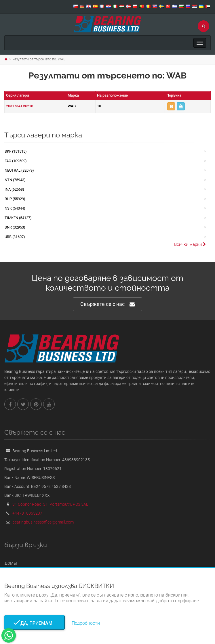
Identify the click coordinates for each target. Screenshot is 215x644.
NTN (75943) (15, 180)
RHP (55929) (15, 199)
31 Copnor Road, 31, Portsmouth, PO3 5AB (51, 504)
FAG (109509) (16, 161)
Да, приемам (35, 623)
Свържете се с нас (108, 304)
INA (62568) (14, 189)
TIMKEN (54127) (18, 218)
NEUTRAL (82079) (19, 170)
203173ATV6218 (20, 106)
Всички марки (190, 244)
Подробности (86, 623)
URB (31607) (15, 237)
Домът (11, 563)
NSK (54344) (15, 208)
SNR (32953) (15, 227)
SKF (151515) (16, 151)
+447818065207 (27, 513)
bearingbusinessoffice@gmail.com (43, 522)
